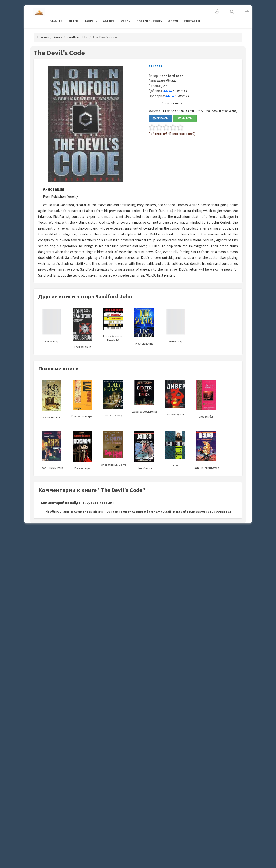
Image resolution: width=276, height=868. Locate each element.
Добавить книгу (149, 21)
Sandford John (77, 37)
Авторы (109, 21)
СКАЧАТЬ (160, 118)
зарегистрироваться (214, 511)
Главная (56, 21)
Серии (126, 21)
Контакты (192, 21)
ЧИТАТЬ (185, 118)
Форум (173, 21)
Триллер (155, 66)
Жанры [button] (89, 21)
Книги (73, 21)
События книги (172, 103)
